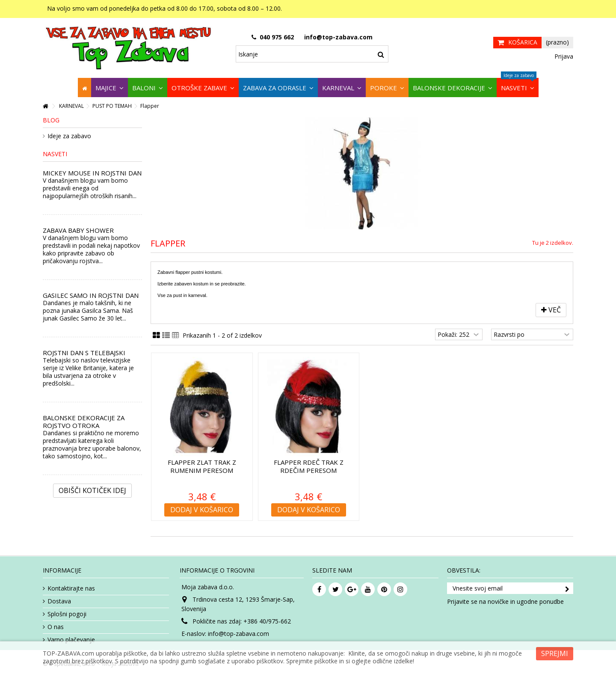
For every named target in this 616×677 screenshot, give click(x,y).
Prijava (563, 56)
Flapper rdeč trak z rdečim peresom (309, 466)
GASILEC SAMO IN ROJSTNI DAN (91, 295)
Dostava (59, 601)
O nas (56, 627)
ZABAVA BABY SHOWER (78, 230)
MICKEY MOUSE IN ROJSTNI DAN (92, 173)
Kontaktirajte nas (71, 588)
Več (551, 310)
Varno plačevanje (71, 640)
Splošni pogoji (67, 614)
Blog (51, 120)
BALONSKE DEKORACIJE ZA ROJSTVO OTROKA (84, 422)
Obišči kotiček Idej (92, 490)
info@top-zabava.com (238, 634)
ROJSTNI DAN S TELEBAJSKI (84, 353)
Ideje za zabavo (69, 136)
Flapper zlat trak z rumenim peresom (202, 466)
